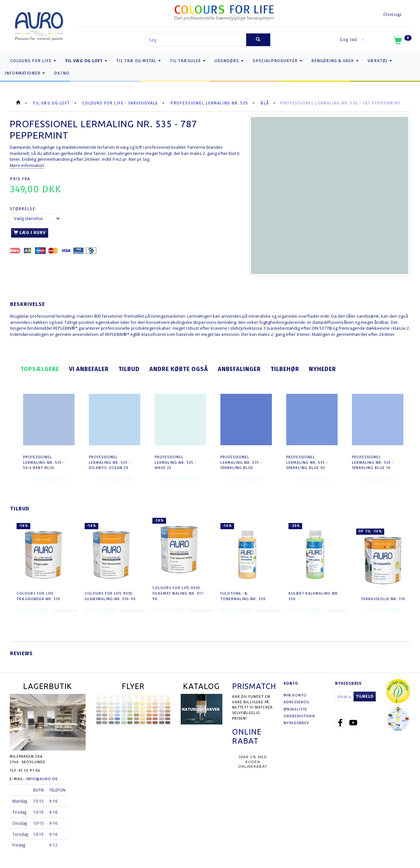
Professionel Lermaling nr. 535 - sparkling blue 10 (373, 462)
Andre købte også (179, 369)
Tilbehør (285, 369)
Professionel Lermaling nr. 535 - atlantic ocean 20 (110, 462)
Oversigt (393, 14)
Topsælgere (40, 369)
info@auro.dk (42, 779)
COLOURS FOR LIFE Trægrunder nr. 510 (38, 596)
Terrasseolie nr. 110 (383, 599)
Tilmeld (365, 696)
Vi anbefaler (89, 369)
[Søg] (258, 40)
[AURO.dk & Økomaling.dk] (39, 25)
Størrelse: (23, 209)
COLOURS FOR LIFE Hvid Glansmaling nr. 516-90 (110, 596)
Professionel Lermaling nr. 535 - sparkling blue (241, 462)
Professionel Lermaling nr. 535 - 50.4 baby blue (44, 462)
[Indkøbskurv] (402, 42)
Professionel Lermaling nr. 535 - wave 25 (176, 462)
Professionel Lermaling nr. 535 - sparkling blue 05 (307, 462)
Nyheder (322, 369)
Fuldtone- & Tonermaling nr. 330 (243, 596)
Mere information (27, 165)
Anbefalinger (239, 369)
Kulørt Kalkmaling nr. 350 (314, 596)
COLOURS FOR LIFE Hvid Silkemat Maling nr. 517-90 (179, 593)
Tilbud (129, 369)
